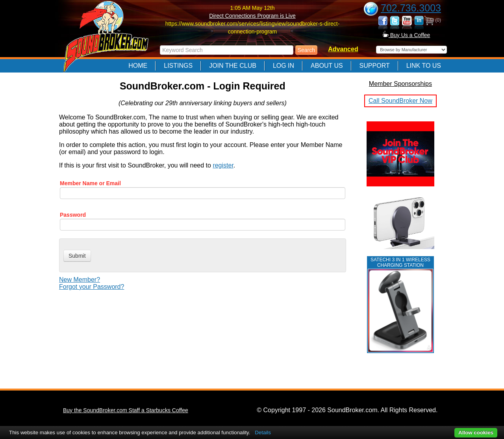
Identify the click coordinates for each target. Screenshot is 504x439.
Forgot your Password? (92, 287)
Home (138, 66)
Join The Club (233, 66)
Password (73, 215)
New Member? (80, 280)
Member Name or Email (90, 183)
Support (375, 66)
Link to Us (424, 66)
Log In (283, 66)
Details (263, 432)
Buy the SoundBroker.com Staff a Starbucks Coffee (126, 410)
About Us (327, 66)
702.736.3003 (411, 8)
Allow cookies (476, 432)
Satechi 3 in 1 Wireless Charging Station (400, 262)
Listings (178, 66)
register (223, 165)
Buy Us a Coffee (407, 35)
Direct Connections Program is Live (252, 16)
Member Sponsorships (400, 84)
